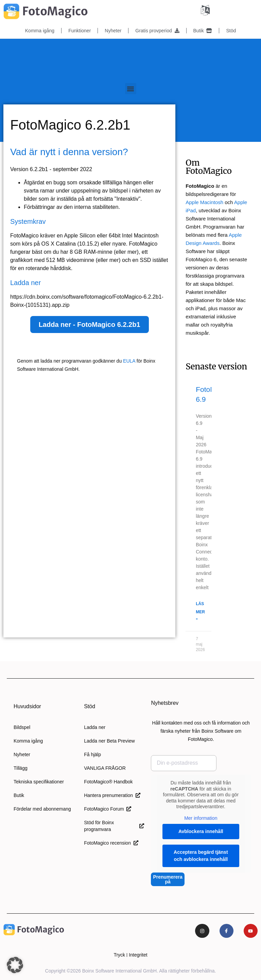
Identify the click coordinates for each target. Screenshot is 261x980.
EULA (129, 361)
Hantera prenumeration (112, 795)
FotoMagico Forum (108, 809)
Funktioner (80, 31)
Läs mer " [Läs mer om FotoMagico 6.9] (200, 612)
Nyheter (113, 31)
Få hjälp (92, 754)
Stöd (231, 31)
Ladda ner (95, 727)
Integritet (138, 955)
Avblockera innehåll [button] (201, 831)
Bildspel (22, 727)
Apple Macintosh (204, 202)
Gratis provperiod (157, 31)
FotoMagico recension (111, 843)
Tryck (119, 955)
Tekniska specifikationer (39, 781)
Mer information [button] (201, 817)
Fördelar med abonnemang (42, 809)
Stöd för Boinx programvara (114, 826)
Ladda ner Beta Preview (109, 741)
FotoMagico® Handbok (108, 781)
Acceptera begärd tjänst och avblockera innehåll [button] (201, 855)
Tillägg (21, 768)
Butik (203, 31)
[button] (131, 88)
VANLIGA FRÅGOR (105, 768)
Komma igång (40, 31)
